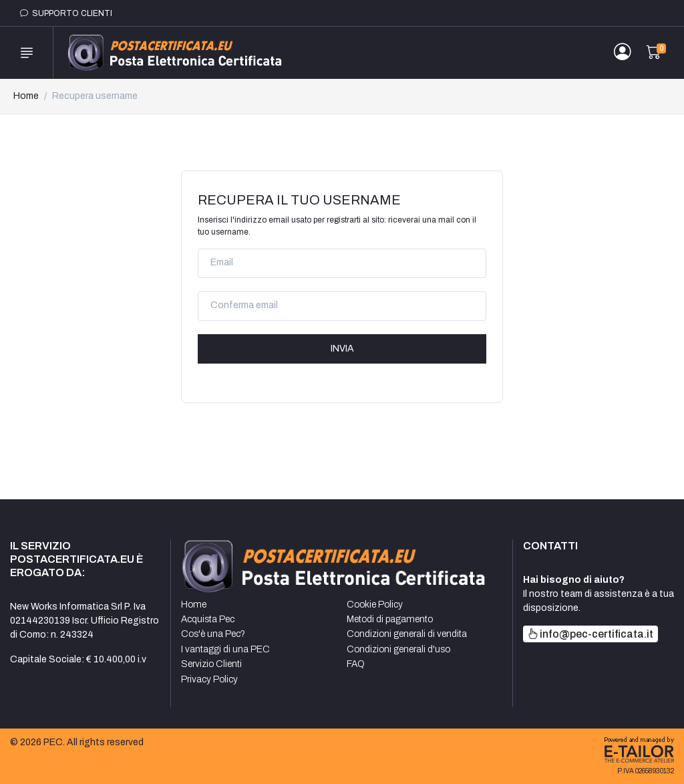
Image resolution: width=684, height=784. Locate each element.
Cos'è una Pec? (213, 634)
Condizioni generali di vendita (407, 634)
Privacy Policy (209, 679)
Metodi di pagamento (390, 619)
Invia (342, 349)
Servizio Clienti (211, 664)
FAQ (356, 664)
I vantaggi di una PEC (225, 649)
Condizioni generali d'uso (398, 649)
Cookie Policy (375, 605)
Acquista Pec (208, 619)
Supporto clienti (66, 13)
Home (26, 96)
